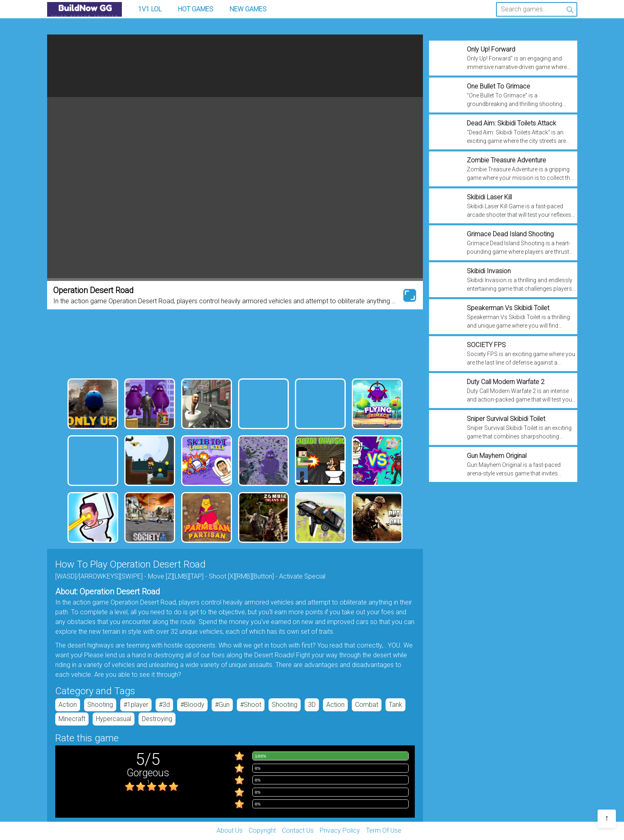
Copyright (262, 830)
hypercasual (114, 719)
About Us (230, 830)
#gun (222, 705)
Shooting (100, 705)
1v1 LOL (150, 9)
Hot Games (196, 9)
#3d (164, 705)
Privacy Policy (340, 830)
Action (68, 705)
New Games (248, 9)
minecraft (72, 719)
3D (312, 705)
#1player (136, 705)
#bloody (192, 705)
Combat (367, 705)
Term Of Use (384, 830)
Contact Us (298, 830)
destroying (157, 719)
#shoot (251, 705)
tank (395, 705)
